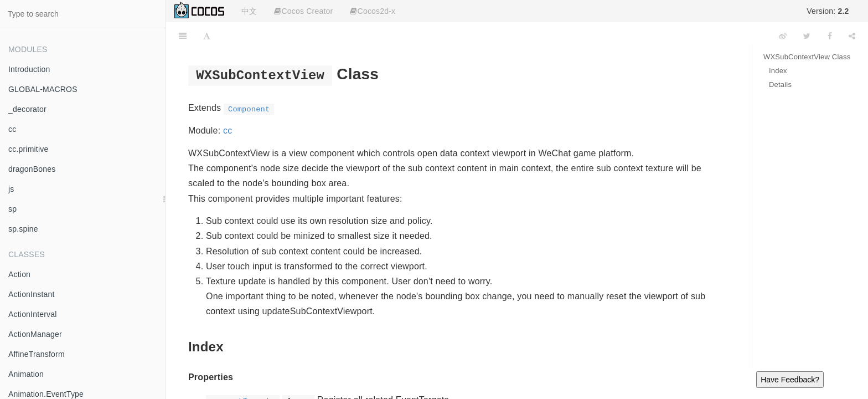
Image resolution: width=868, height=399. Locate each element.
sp (12, 209)
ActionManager (35, 334)
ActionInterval (33, 314)
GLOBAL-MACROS (43, 89)
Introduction (29, 69)
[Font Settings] (207, 36)
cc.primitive (28, 149)
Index (778, 71)
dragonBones (32, 169)
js (11, 189)
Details (780, 85)
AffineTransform (37, 354)
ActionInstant (32, 294)
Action (19, 274)
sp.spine (23, 229)
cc (12, 129)
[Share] (852, 36)
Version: (828, 11)
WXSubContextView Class (807, 57)
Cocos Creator (303, 11)
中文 (249, 11)
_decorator (27, 109)
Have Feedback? (790, 380)
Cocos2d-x (373, 11)
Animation (26, 374)
